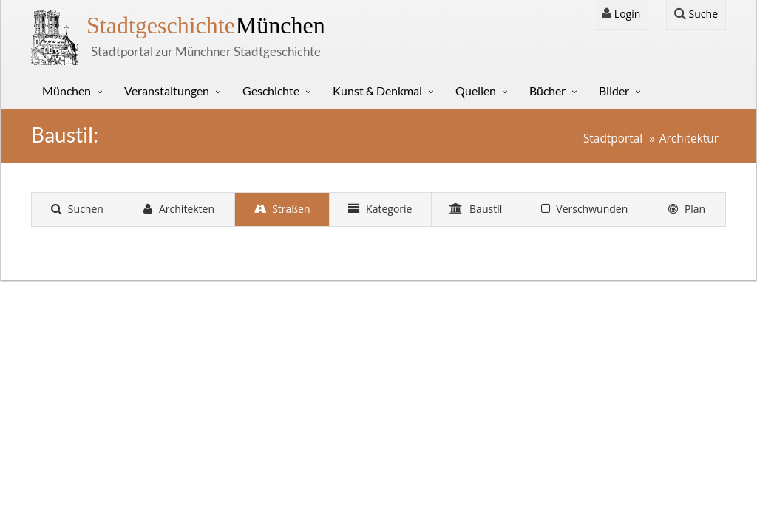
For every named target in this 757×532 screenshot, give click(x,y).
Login (621, 14)
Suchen (77, 209)
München (206, 25)
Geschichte (271, 91)
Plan (687, 209)
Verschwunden (585, 209)
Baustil (476, 209)
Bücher (547, 91)
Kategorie (380, 209)
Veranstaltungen (167, 91)
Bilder (614, 91)
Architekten (179, 209)
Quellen (476, 91)
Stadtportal (613, 139)
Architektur (689, 139)
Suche (696, 14)
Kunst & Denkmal (377, 91)
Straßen (282, 209)
